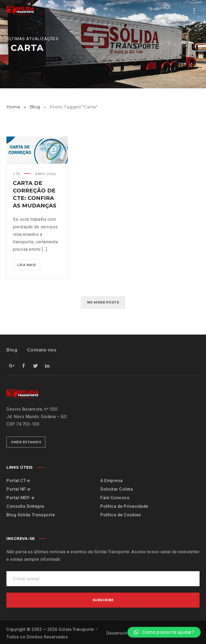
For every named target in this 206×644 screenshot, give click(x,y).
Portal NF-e (18, 489)
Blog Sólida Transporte (31, 515)
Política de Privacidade (124, 506)
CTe (17, 174)
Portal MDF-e (20, 498)
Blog (35, 107)
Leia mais (29, 263)
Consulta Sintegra (25, 506)
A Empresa (112, 481)
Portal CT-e (18, 481)
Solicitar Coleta (117, 489)
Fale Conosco (115, 498)
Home (13, 107)
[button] (164, 632)
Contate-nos (42, 350)
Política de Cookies (121, 515)
